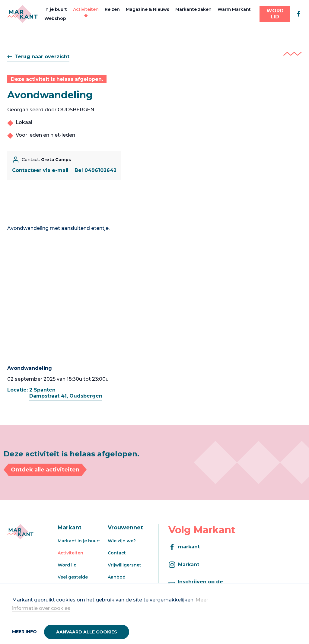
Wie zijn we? (122, 541)
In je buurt (56, 9)
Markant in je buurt (79, 541)
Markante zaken (193, 9)
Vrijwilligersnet (124, 565)
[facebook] (298, 14)
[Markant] (22, 14)
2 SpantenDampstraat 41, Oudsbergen (66, 393)
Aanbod (117, 577)
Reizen (112, 9)
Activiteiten (86, 9)
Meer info (24, 632)
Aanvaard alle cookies (87, 632)
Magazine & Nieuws (148, 9)
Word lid (67, 565)
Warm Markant (234, 9)
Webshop (55, 18)
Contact (117, 553)
